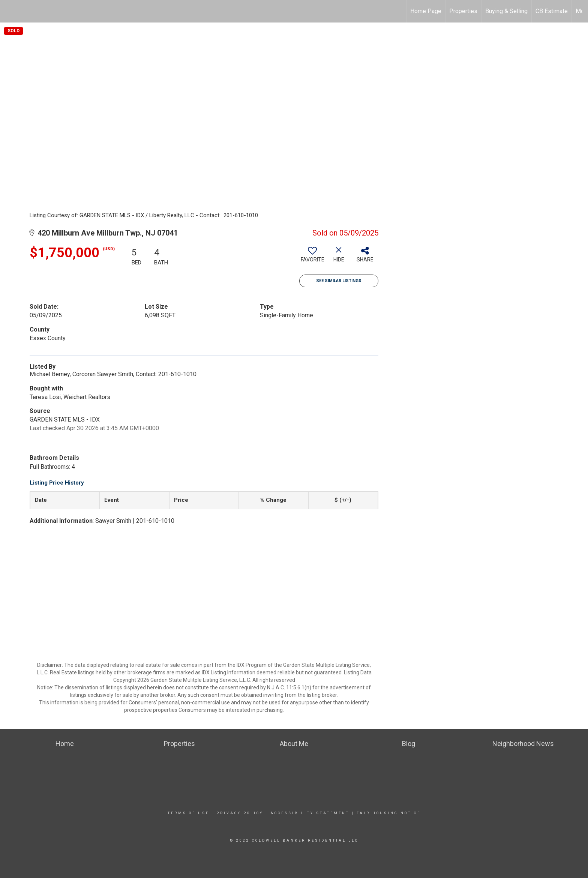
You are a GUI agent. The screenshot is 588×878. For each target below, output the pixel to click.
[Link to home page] (10, 11)
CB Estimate (552, 11)
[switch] (312, 257)
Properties (463, 11)
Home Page (426, 11)
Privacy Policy (240, 813)
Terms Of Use (188, 813)
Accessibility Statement (310, 813)
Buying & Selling (506, 11)
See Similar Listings (339, 281)
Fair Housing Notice (389, 813)
